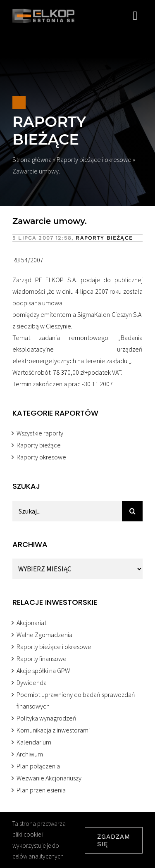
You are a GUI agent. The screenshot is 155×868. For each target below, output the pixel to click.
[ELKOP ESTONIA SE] (43, 12)
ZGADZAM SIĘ (114, 840)
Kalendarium (34, 742)
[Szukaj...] (67, 511)
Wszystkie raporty (40, 433)
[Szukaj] (132, 511)
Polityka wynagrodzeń (46, 718)
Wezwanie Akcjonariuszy (49, 778)
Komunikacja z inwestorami (53, 730)
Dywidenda (32, 683)
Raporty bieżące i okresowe (95, 159)
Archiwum (30, 754)
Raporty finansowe (42, 659)
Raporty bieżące (48, 131)
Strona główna (33, 159)
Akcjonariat (31, 623)
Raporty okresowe (41, 457)
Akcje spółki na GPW (43, 671)
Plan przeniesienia (41, 790)
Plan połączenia (38, 766)
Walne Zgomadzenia (44, 635)
